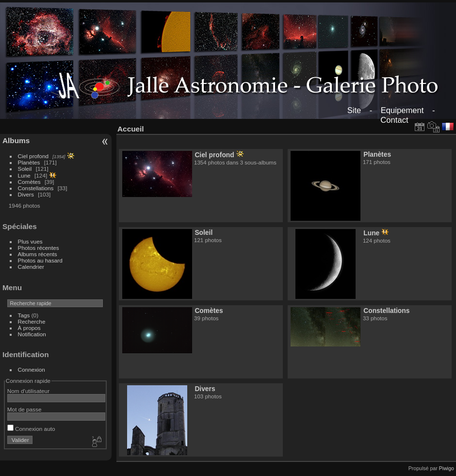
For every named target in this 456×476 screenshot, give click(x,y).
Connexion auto (31, 429)
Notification (32, 334)
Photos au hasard (40, 260)
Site (354, 110)
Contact (394, 120)
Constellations (36, 188)
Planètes (29, 162)
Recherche (32, 321)
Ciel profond (33, 156)
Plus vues (30, 241)
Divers (26, 194)
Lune (24, 175)
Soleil (25, 169)
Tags (24, 315)
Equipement (402, 110)
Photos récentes (39, 248)
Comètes (29, 182)
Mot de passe (24, 409)
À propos (29, 328)
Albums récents (38, 254)
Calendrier (31, 267)
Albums (16, 140)
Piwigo (447, 468)
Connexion (32, 369)
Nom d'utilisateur (28, 391)
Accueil (131, 129)
